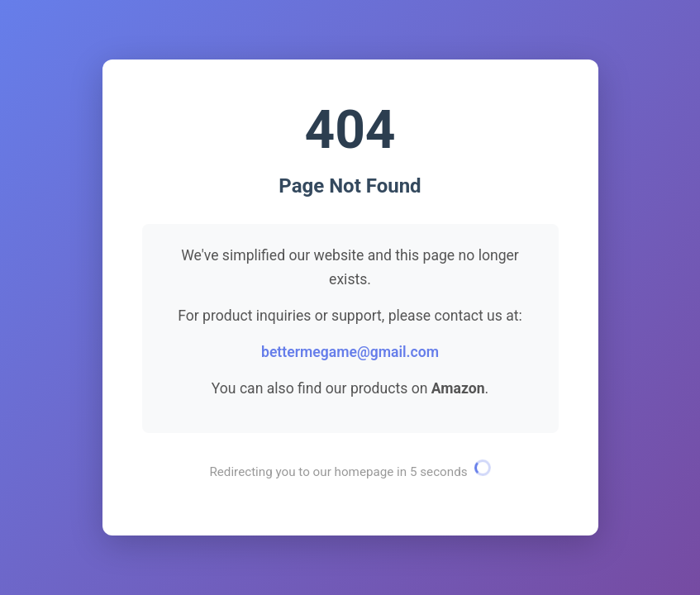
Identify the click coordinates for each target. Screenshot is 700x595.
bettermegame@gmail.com (350, 352)
